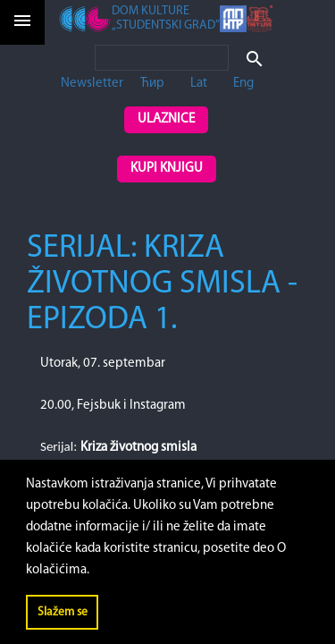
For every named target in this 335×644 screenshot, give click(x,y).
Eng (243, 84)
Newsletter (92, 84)
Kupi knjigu (167, 169)
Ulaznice (166, 119)
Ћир (152, 84)
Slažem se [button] (63, 612)
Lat (199, 84)
